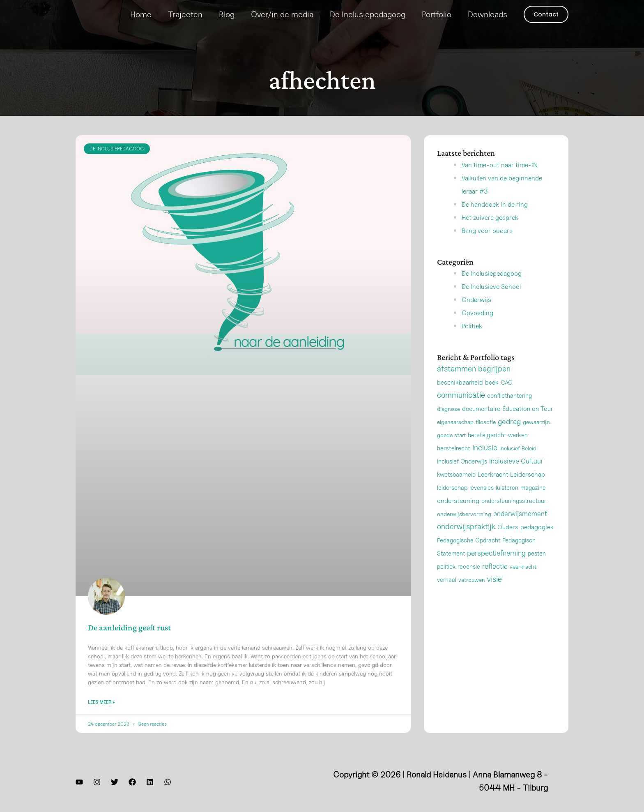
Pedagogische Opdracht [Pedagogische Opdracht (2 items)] (469, 553)
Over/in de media (282, 14)
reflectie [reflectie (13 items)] (495, 579)
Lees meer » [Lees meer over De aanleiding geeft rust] (101, 704)
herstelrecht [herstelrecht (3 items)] (454, 461)
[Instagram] (97, 784)
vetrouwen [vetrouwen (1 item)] (472, 593)
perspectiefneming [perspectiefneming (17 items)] (496, 566)
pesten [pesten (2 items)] (537, 566)
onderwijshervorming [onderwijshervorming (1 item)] (464, 527)
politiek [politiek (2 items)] (446, 580)
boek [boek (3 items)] (492, 395)
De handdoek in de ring (503, 217)
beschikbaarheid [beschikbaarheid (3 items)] (460, 395)
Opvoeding (481, 325)
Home (141, 14)
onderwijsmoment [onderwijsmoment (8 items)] (520, 527)
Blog (227, 14)
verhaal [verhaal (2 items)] (447, 593)
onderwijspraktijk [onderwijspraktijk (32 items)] (466, 540)
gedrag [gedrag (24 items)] (509, 435)
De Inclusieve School (499, 299)
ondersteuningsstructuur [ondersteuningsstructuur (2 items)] (514, 514)
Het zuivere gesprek (498, 230)
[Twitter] (115, 784)
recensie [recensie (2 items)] (469, 580)
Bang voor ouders (493, 243)
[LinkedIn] (150, 784)
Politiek (475, 339)
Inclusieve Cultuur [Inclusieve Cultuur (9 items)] (516, 474)
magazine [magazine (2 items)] (533, 501)
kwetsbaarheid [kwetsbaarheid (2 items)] (456, 488)
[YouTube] (79, 784)
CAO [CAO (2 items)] (507, 396)
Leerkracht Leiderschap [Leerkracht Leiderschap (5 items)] (511, 488)
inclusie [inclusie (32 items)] (485, 461)
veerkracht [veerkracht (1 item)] (523, 580)
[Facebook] (132, 784)
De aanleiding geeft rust (129, 627)
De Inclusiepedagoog (368, 14)
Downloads (488, 14)
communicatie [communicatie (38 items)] (461, 408)
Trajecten (185, 14)
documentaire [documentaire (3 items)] (481, 422)
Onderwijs (480, 312)
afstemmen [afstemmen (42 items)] (457, 382)
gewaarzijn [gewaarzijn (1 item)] (536, 435)
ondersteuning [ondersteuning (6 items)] (458, 514)
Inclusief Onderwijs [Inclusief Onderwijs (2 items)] (462, 474)
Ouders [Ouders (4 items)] (508, 540)
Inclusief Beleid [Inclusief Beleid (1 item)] (518, 461)
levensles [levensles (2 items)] (482, 501)
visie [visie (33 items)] (494, 592)
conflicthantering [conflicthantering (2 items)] (509, 409)
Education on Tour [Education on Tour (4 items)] (528, 422)
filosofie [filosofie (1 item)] (486, 435)
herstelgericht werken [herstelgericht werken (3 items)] (498, 448)
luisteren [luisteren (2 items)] (507, 501)
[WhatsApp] (168, 784)
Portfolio (437, 14)
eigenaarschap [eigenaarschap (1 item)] (455, 435)
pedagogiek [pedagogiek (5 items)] (537, 540)
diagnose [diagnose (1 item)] (448, 422)
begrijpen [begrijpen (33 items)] (494, 382)
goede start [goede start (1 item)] (451, 448)
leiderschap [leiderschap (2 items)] (452, 501)
